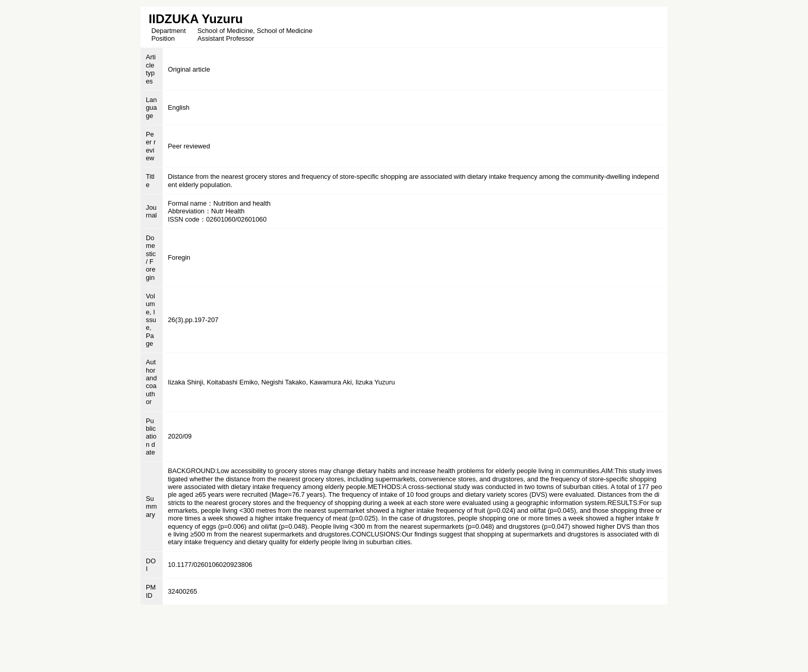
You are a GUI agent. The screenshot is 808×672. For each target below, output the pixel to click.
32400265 (183, 591)
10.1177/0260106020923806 (210, 565)
